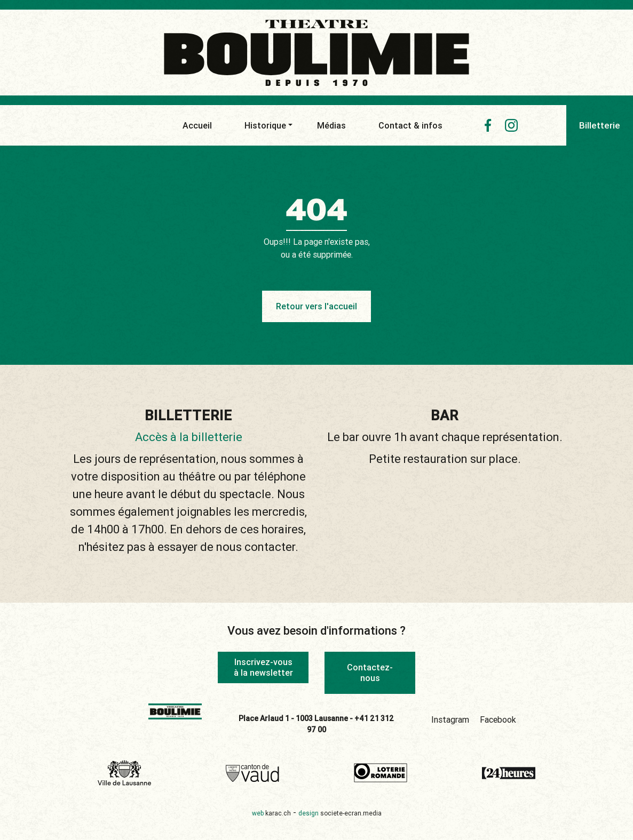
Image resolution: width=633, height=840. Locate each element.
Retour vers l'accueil (316, 306)
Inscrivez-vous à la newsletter (263, 667)
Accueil (197, 125)
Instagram (450, 719)
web (271, 813)
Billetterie (600, 125)
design (340, 813)
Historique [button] (265, 125)
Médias (331, 125)
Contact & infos (410, 125)
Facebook (498, 719)
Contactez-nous (370, 672)
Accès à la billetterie (189, 437)
